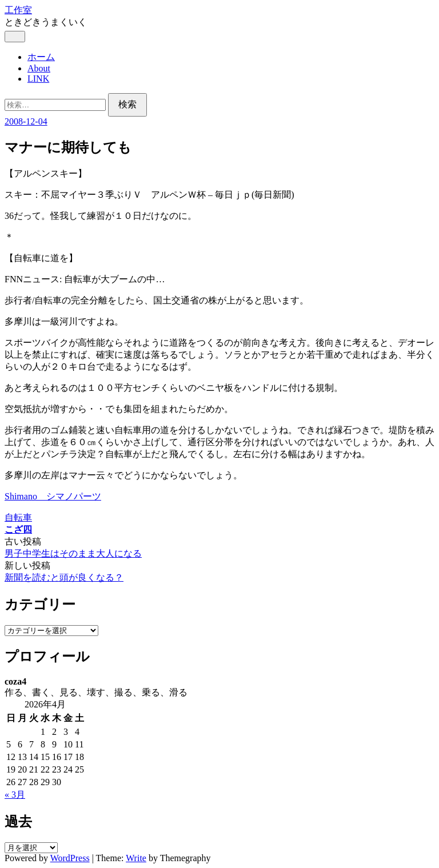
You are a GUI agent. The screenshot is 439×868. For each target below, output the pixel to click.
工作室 (18, 10)
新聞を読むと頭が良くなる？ (64, 577)
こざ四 (18, 529)
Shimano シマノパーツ (53, 496)
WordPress (70, 858)
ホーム (41, 57)
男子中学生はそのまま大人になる (73, 553)
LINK (38, 79)
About (39, 68)
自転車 (18, 517)
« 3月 (15, 795)
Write (136, 858)
